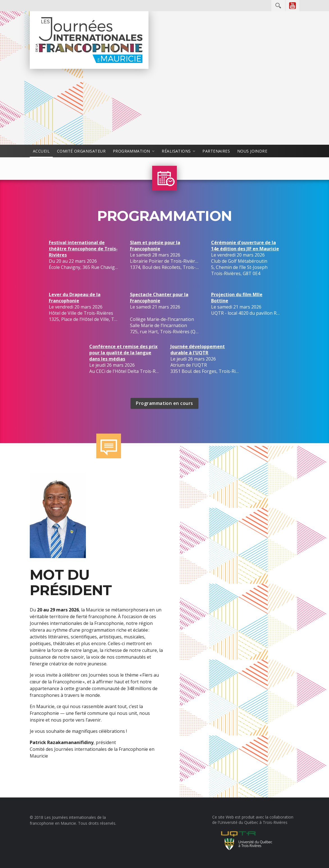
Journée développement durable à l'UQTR (198, 350)
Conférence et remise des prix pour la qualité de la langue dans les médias (123, 353)
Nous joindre (252, 151)
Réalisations (176, 151)
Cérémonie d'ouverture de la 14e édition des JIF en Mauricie (245, 246)
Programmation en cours (164, 403)
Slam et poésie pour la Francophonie (155, 246)
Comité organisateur (81, 151)
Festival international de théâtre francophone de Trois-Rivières (83, 249)
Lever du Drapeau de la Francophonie (75, 298)
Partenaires (216, 151)
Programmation (131, 151)
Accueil (41, 151)
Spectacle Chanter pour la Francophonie (159, 298)
